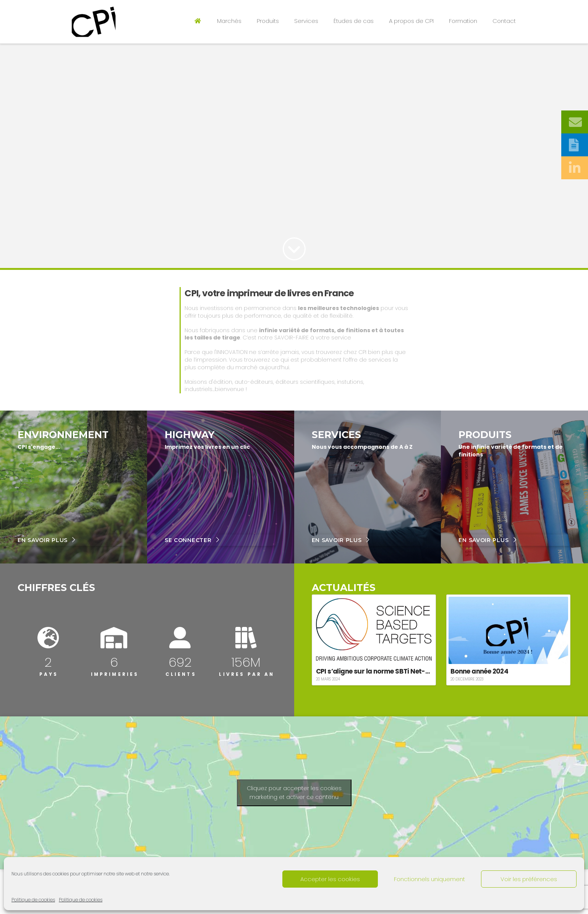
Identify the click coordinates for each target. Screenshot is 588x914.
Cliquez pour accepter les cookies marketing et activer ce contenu (294, 793)
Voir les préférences (529, 879)
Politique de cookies (33, 900)
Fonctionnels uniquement (429, 879)
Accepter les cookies (330, 879)
